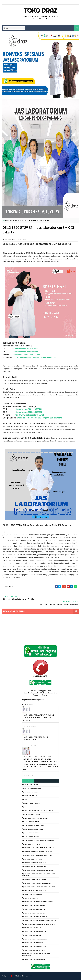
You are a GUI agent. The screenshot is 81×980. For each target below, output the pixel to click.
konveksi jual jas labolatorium (35, 867)
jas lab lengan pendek (32, 807)
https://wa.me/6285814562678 (26, 352)
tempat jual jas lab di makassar (35, 913)
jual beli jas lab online (32, 815)
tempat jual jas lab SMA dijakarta (36, 939)
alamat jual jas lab (31, 785)
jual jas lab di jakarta (32, 822)
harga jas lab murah (31, 796)
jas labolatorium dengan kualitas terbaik (39, 811)
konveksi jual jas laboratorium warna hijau (39, 870)
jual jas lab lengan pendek (34, 829)
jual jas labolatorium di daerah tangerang (39, 841)
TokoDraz (18, 976)
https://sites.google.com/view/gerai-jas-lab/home (35, 357)
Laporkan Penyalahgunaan (33, 700)
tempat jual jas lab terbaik (34, 943)
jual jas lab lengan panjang (34, 826)
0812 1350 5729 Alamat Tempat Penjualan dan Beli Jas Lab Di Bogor (38, 718)
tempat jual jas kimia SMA (33, 895)
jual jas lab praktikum (32, 833)
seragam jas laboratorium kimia (35, 891)
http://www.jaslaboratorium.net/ (27, 355)
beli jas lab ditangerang (33, 789)
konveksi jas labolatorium (33, 859)
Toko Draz (40, 10)
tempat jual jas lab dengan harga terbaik (38, 902)
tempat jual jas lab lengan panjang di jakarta (40, 921)
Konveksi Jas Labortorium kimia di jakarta (39, 852)
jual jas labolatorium (32, 837)
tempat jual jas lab (31, 898)
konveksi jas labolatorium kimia (35, 863)
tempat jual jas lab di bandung (35, 906)
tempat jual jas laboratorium (35, 960)
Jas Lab (27, 800)
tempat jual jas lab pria (33, 936)
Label (28, 781)
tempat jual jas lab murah (33, 928)
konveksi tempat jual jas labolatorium (38, 883)
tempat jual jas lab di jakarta (35, 909)
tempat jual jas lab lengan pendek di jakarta (40, 924)
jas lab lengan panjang (32, 803)
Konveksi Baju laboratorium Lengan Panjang (39, 848)
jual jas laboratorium (32, 844)
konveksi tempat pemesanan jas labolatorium (40, 887)
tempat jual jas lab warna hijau (35, 947)
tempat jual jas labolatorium (35, 950)
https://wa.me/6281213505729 (26, 349)
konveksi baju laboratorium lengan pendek (39, 856)
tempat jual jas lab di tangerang (36, 917)
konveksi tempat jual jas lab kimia (36, 880)
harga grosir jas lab (31, 792)
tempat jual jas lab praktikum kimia (37, 932)
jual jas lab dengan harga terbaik (36, 818)
